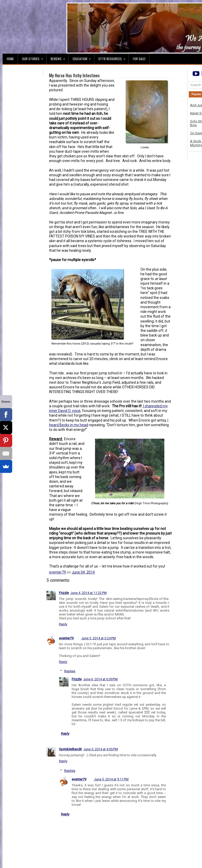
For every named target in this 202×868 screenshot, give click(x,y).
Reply (63, 624)
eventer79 (58, 572)
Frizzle (64, 593)
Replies (70, 671)
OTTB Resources (113, 57)
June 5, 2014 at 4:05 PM (101, 749)
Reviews (59, 57)
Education (83, 57)
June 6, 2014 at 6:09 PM (100, 679)
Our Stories (34, 57)
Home (10, 59)
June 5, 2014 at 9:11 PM (111, 779)
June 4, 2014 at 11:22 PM (89, 593)
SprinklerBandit (70, 749)
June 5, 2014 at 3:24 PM (99, 638)
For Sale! (139, 59)
